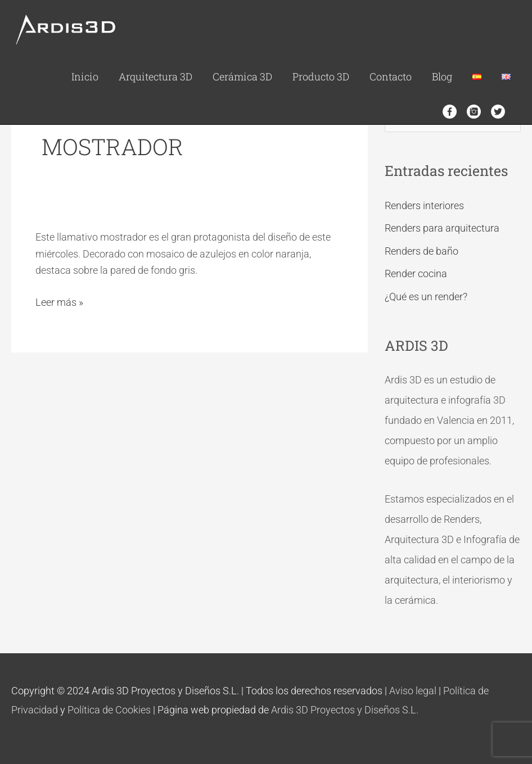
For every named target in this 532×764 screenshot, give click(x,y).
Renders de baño (421, 251)
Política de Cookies (109, 710)
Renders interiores (424, 205)
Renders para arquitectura (442, 228)
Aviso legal (413, 691)
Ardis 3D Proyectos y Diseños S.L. (345, 710)
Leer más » (59, 301)
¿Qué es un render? (426, 297)
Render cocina (416, 273)
